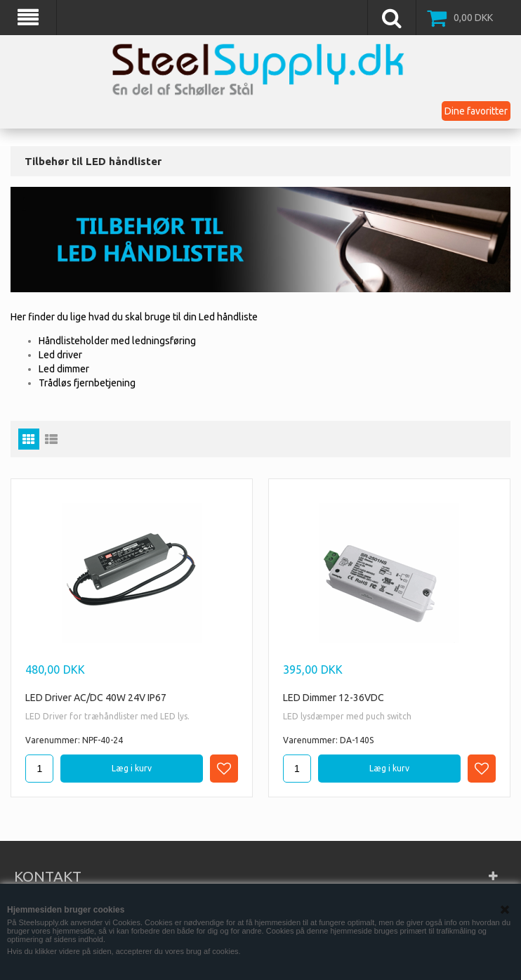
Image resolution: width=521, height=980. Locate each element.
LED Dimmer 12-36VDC (334, 698)
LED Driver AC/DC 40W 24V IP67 (96, 698)
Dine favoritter (476, 111)
